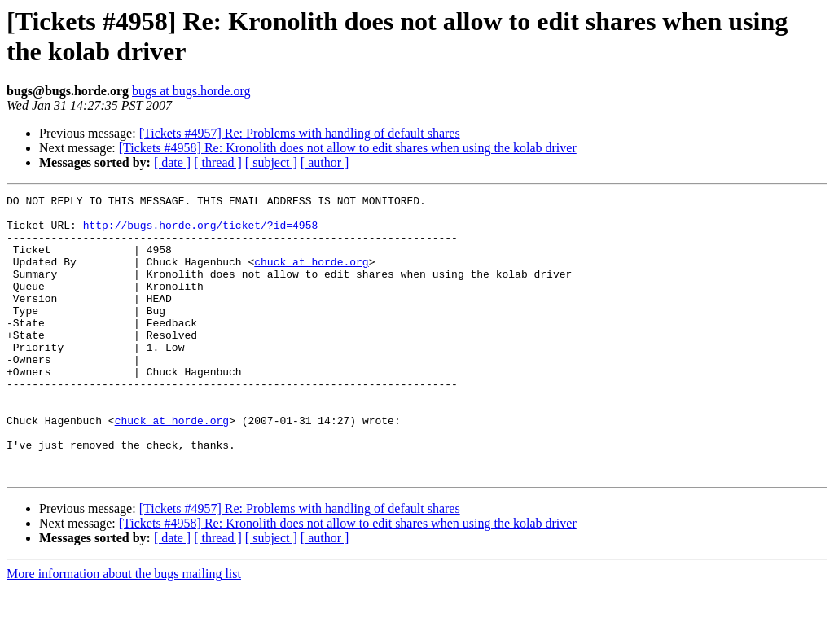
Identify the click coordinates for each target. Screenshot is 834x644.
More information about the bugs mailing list (124, 630)
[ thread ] (218, 162)
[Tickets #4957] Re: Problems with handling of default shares (300, 133)
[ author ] (325, 162)
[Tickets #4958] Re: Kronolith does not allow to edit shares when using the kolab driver (348, 148)
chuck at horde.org (311, 276)
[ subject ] (271, 162)
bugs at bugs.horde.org (191, 91)
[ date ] (172, 162)
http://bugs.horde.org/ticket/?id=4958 (201, 232)
